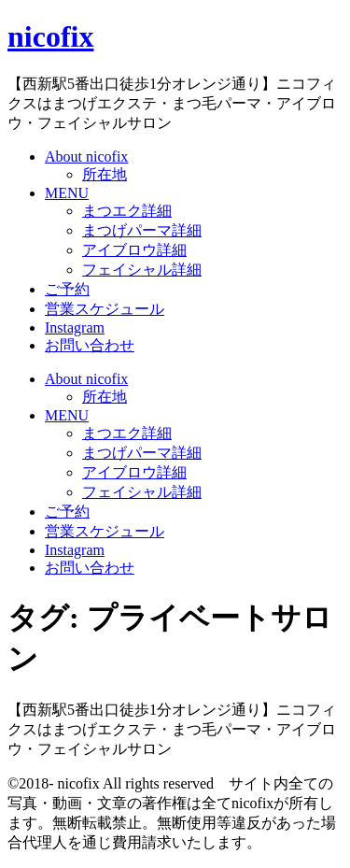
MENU (67, 193)
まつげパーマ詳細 (142, 230)
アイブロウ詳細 (134, 250)
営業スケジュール (105, 309)
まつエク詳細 (127, 211)
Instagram (75, 327)
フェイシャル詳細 (142, 270)
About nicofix (86, 157)
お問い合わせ (90, 345)
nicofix (50, 36)
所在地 (105, 174)
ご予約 (67, 289)
